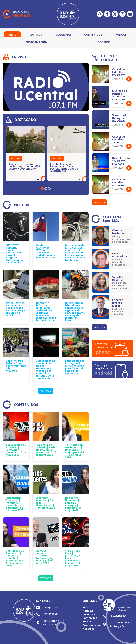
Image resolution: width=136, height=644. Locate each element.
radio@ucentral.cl (53, 607)
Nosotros (103, 42)
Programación (36, 42)
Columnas (64, 34)
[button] (42, 188)
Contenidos (93, 34)
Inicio (12, 34)
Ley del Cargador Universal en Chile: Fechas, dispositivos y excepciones (64, 167)
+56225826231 (51, 614)
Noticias (36, 34)
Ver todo (99, 202)
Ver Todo (46, 391)
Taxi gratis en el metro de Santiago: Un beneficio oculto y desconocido (25, 166)
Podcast (122, 34)
